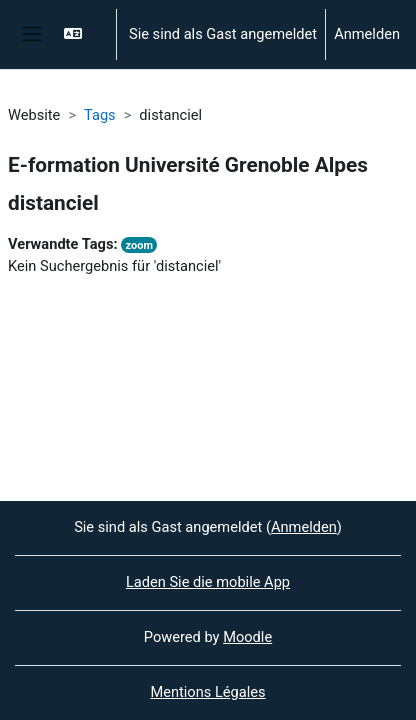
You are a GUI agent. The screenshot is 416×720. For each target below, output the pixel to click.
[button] (81, 34)
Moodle (247, 637)
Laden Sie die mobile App (208, 582)
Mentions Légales (207, 692)
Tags (100, 115)
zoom (139, 245)
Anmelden (367, 34)
